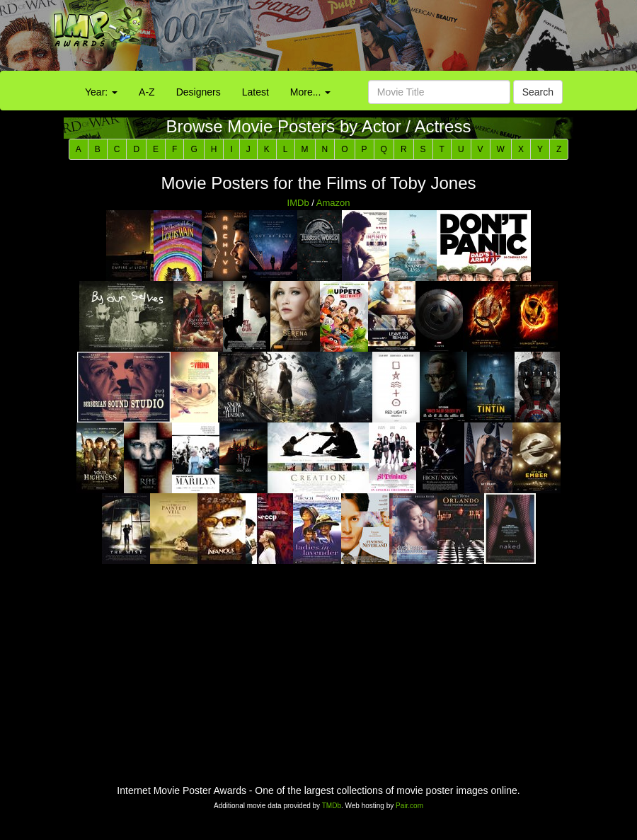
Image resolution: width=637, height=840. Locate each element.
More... (310, 92)
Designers (199, 92)
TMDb (332, 806)
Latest (256, 92)
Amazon (333, 203)
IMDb (298, 203)
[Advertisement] (398, 39)
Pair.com (409, 806)
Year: (101, 92)
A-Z (147, 92)
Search (538, 92)
